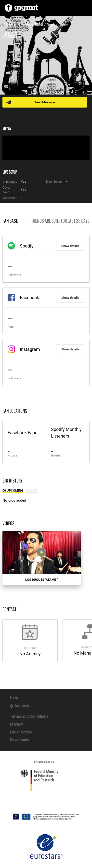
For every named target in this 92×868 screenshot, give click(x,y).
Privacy (16, 724)
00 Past (31, 490)
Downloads (20, 740)
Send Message (45, 102)
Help (14, 698)
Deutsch (22, 706)
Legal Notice (21, 732)
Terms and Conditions (29, 716)
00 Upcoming (13, 490)
